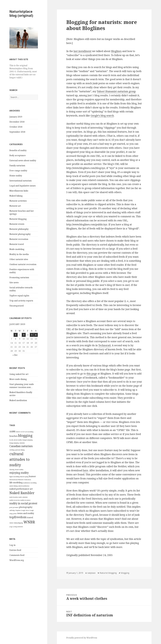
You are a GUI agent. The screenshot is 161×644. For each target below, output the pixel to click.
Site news (14, 282)
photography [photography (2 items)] (26, 507)
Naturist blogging (18, 219)
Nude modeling (17, 249)
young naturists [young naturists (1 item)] (18, 527)
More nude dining (18, 379)
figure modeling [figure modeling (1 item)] (14, 477)
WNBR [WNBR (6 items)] (29, 522)
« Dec (15, 355)
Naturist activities (18, 201)
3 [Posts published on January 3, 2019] (24, 335)
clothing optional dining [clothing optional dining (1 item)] (17, 450)
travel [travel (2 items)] (30, 517)
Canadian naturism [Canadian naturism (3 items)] (21, 446)
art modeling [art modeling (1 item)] (29, 432)
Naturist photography (20, 234)
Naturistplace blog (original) (21, 13)
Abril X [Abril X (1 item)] (18, 432)
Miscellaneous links (19, 191)
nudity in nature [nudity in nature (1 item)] (25, 500)
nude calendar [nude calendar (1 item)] (23, 497)
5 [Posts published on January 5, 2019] (32, 335)
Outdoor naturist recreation (23, 264)
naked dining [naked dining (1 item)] (14, 486)
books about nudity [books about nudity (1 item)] (16, 440)
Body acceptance (18, 155)
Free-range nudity (18, 171)
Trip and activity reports (21, 301)
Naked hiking (16, 196)
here (86, 470)
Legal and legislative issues (23, 186)
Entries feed (15, 550)
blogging (125, 573)
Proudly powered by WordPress (82, 638)
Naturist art (15, 206)
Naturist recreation (19, 239)
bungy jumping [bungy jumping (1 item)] (14, 443)
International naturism (21, 181)
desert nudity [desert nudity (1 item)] (19, 470)
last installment (83, 51)
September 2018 (17, 132)
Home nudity (16, 176)
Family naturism (17, 166)
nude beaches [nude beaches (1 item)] (14, 497)
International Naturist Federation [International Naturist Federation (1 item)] (20, 480)
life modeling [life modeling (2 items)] (16, 482)
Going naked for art (19, 374)
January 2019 (16, 117)
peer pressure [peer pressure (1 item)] (14, 507)
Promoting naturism (19, 277)
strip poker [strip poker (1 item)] (13, 514)
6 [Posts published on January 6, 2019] (36, 335)
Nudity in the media (19, 254)
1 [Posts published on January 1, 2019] (16, 335)
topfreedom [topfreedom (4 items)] (18, 517)
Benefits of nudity (18, 150)
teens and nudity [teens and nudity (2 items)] (26, 513)
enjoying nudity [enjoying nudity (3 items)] (19, 473)
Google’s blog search (102, 116)
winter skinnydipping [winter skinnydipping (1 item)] (16, 523)
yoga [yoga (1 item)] (11, 527)
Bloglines (116, 51)
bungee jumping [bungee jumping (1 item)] (28, 440)
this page (92, 374)
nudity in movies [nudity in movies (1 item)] (15, 500)
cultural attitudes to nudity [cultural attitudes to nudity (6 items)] (19, 459)
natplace (91, 573)
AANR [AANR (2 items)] (12, 431)
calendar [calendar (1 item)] (22, 443)
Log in (12, 545)
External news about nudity (23, 160)
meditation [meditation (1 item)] (27, 483)
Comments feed (17, 555)
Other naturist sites (19, 259)
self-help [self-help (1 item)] (12, 510)
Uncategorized (17, 306)
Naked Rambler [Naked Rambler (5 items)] (22, 493)
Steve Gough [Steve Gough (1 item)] (30, 510)
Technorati (105, 345)
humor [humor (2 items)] (32, 476)
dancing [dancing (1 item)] (12, 470)
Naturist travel (17, 244)
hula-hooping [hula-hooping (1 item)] (24, 477)
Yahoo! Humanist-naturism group (116, 91)
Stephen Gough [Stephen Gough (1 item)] (20, 510)
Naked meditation (18, 400)
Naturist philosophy (19, 229)
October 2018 (16, 127)
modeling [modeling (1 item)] (34, 483)
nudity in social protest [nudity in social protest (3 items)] (23, 503)
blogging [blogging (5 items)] (25, 435)
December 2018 (17, 122)
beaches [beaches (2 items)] (14, 436)
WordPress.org (17, 560)
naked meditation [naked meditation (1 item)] (24, 486)
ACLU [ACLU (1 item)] (23, 432)
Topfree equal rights (19, 296)
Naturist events (17, 224)
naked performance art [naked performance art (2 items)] (21, 489)
